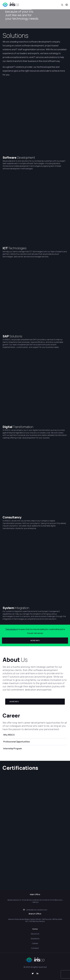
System (9, 608)
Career (35, 943)
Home (35, 929)
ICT (5, 248)
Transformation (23, 427)
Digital (8, 427)
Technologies (17, 248)
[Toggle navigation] (67, 5)
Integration (22, 608)
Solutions (15, 35)
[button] (35, 641)
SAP (6, 336)
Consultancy (12, 517)
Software (10, 157)
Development (26, 157)
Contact (35, 948)
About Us (35, 934)
